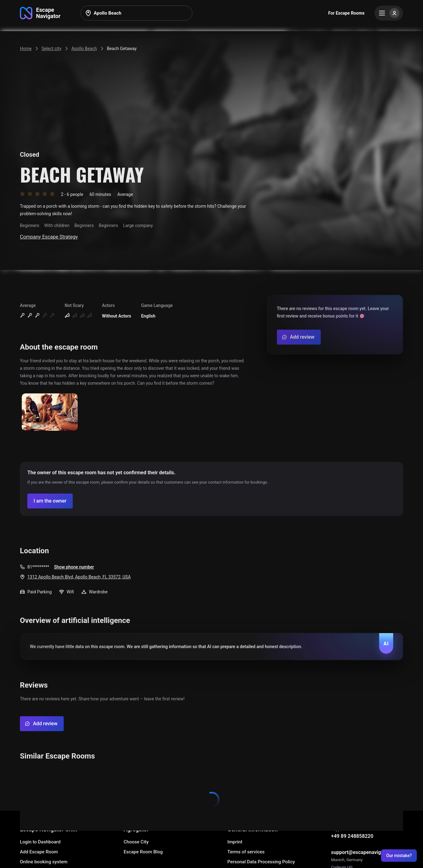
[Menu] (389, 13)
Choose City (136, 842)
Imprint (235, 842)
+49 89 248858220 (352, 836)
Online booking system (44, 862)
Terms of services (246, 852)
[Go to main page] (40, 13)
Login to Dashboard (40, 842)
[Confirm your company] (50, 501)
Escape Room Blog (143, 852)
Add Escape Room (39, 852)
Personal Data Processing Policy (261, 862)
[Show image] (50, 413)
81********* (38, 567)
